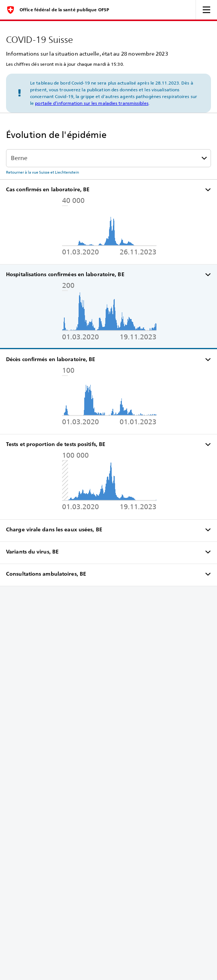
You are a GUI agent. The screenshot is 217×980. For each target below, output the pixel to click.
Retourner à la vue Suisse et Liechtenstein (42, 172)
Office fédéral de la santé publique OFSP (64, 10)
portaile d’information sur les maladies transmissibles (92, 103)
